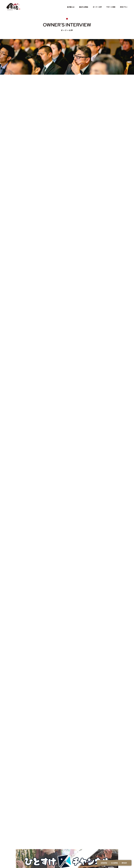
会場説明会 (104, 863)
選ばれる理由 (84, 7)
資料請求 (124, 863)
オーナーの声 (97, 7)
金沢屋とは (71, 7)
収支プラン (124, 7)
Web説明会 (114, 863)
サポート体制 (111, 7)
